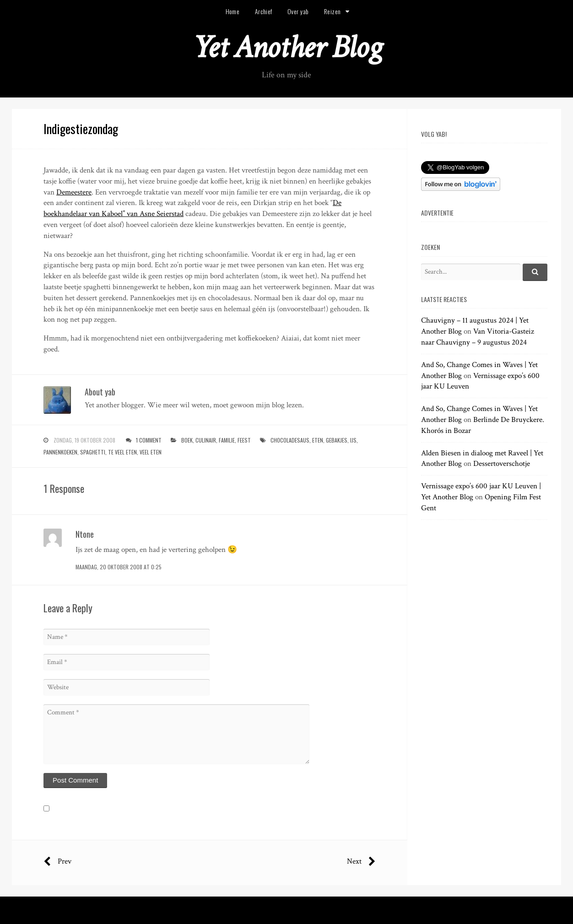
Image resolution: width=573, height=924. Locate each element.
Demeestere (74, 192)
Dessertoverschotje (502, 464)
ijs (353, 440)
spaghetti (93, 452)
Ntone (85, 534)
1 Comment (149, 440)
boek (187, 440)
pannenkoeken (60, 452)
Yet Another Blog (287, 47)
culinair (206, 440)
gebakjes (337, 440)
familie (227, 440)
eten (318, 440)
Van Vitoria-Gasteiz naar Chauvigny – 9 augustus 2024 (478, 337)
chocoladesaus (290, 440)
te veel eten (122, 452)
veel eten (151, 452)
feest (244, 440)
